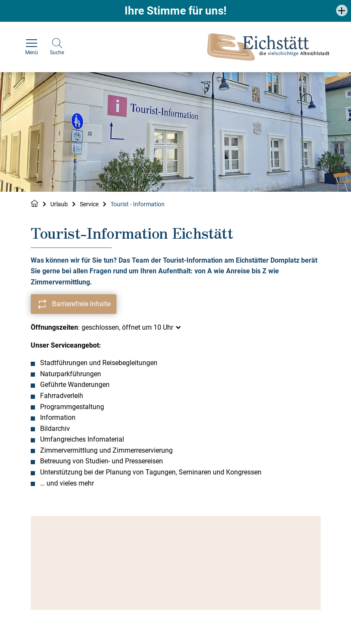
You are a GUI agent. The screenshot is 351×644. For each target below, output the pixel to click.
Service (89, 204)
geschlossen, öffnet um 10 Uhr (127, 327)
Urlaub (59, 204)
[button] (342, 10)
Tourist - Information (138, 204)
